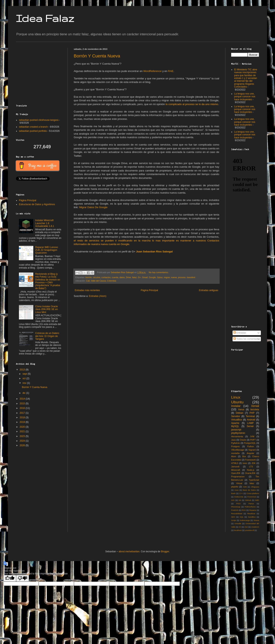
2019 (23, 422)
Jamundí (235, 467)
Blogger (165, 551)
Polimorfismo (250, 507)
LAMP (250, 423)
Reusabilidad (237, 514)
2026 (23, 445)
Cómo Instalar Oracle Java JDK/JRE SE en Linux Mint (47, 309)
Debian (240, 413)
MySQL (235, 426)
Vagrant (252, 450)
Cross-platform (253, 493)
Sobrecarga (245, 520)
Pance (251, 504)
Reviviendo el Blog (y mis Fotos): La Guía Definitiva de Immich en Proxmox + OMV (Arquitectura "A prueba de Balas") (48, 281)
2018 (23, 418)
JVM (252, 436)
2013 (23, 370)
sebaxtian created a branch (33, 127)
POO (238, 504)
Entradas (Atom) (98, 296)
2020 (23, 427)
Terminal (250, 416)
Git (240, 500)
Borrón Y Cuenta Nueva (97, 56)
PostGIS (235, 510)
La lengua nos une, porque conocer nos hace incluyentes (245, 97)
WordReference (152, 71)
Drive (128, 277)
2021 (23, 431)
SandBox (252, 517)
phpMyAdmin (238, 433)
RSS (244, 510)
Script (234, 520)
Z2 (240, 527)
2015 (23, 404)
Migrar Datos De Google (93, 207)
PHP (252, 413)
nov (25, 383)
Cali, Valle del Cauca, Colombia (101, 281)
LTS (251, 467)
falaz (134, 277)
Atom (234, 456)
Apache (235, 423)
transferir (191, 277)
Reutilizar (251, 514)
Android (251, 420)
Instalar (236, 406)
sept (25, 374)
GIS (233, 500)
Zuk (246, 527)
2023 (23, 436)
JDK (253, 463)
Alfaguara (255, 487)
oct (24, 378)
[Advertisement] (41, 73)
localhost (238, 530)
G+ (139, 277)
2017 (23, 413)
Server (250, 426)
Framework (250, 460)
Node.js (251, 470)
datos (122, 277)
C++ (241, 493)
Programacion (238, 477)
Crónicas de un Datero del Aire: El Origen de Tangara (47, 336)
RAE (171, 71)
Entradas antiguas (209, 290)
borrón (89, 277)
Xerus (241, 410)
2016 (23, 408)
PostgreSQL (250, 443)
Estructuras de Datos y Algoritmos (37, 204)
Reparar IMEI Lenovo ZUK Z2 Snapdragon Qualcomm (47, 250)
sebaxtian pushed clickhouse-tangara (39, 120)
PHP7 (253, 440)
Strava (256, 520)
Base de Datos (249, 490)
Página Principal (149, 290)
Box (244, 456)
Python (251, 446)
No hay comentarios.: (159, 272)
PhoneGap (236, 507)
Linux (236, 397)
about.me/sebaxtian (129, 551)
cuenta (115, 277)
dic (24, 393)
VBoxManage (238, 450)
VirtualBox (237, 420)
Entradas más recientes (87, 290)
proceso (182, 277)
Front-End (252, 497)
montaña (235, 453)
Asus (236, 490)
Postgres (235, 446)
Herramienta (237, 436)
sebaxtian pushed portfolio (33, 131)
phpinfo (235, 487)
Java (233, 440)
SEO (233, 517)
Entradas (240, 333)
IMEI (257, 500)
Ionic (245, 463)
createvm (255, 527)
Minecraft (236, 470)
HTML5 (235, 463)
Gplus (160, 277)
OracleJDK (250, 473)
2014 (23, 399)
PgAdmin (236, 443)
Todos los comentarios (247, 339)
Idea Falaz (45, 18)
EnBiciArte (239, 497)
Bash (233, 493)
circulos (97, 277)
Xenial (255, 406)
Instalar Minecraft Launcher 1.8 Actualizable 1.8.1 (45, 223)
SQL (242, 517)
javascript (236, 430)
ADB (245, 487)
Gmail (145, 277)
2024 (23, 441)
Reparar (253, 510)
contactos (106, 277)
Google (152, 277)
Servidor (236, 416)
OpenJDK (236, 473)
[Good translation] (10, 578)
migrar (167, 277)
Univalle (238, 523)
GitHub (248, 500)
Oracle (243, 440)
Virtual (239, 483)
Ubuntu (237, 402)
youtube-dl (249, 530)
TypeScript (254, 480)
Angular (250, 453)
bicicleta (255, 410)
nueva (174, 277)
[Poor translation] (23, 578)
